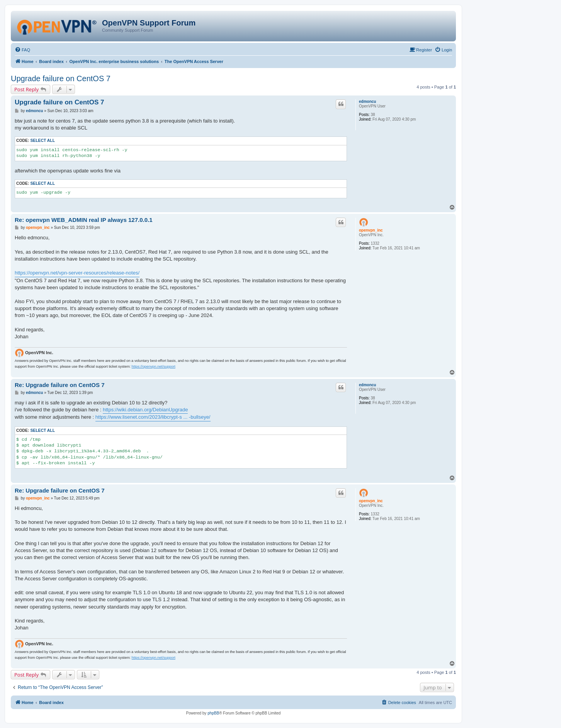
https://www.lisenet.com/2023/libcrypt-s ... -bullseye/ (153, 417)
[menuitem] (22, 50)
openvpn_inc (371, 230)
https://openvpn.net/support (154, 367)
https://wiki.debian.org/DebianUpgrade (145, 410)
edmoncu (367, 101)
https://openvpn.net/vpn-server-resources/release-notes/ (77, 273)
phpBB (213, 713)
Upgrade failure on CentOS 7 (61, 78)
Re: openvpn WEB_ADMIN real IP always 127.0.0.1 (84, 220)
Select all (42, 141)
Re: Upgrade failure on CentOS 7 (60, 385)
